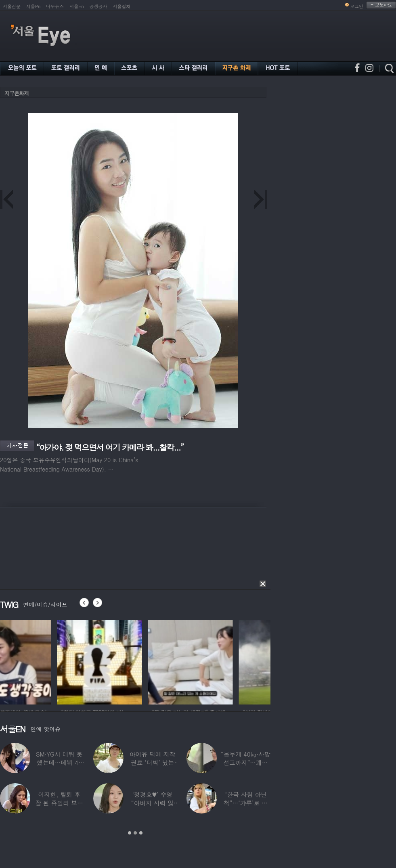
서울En (76, 6)
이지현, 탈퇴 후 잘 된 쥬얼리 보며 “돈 (59, 803)
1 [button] (130, 833)
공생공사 (98, 6)
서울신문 (12, 6)
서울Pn (33, 6)
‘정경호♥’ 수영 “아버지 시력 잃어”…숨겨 (153, 803)
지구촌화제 (17, 93)
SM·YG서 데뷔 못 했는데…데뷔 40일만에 (59, 762)
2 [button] (135, 833)
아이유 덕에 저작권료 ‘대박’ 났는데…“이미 (153, 762)
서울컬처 (122, 6)
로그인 (357, 6)
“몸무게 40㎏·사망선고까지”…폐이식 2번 (246, 762)
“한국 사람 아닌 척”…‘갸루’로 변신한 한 (246, 803)
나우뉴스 (55, 6)
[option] (42, 661)
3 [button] (141, 833)
